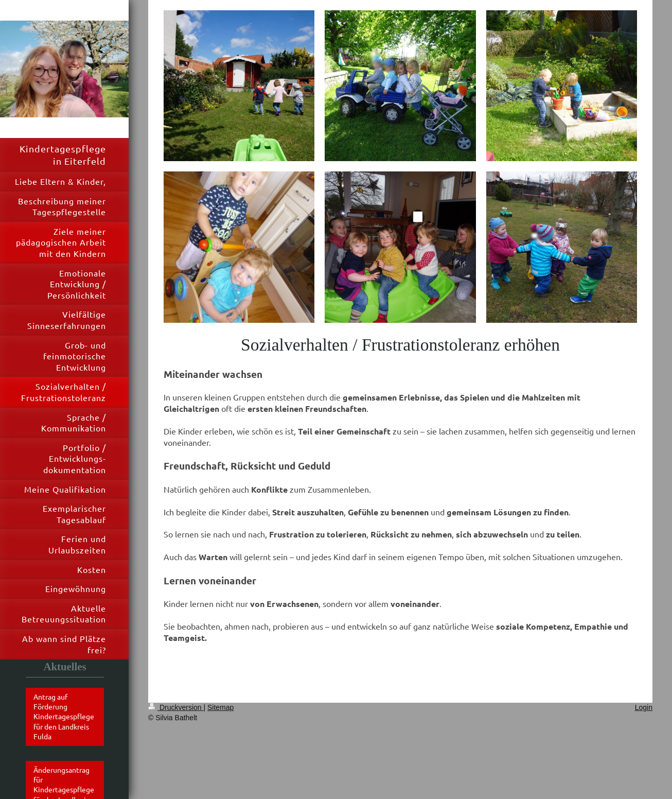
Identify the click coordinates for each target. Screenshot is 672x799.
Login (644, 707)
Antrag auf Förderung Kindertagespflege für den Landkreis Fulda (64, 717)
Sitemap (220, 707)
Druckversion (176, 707)
